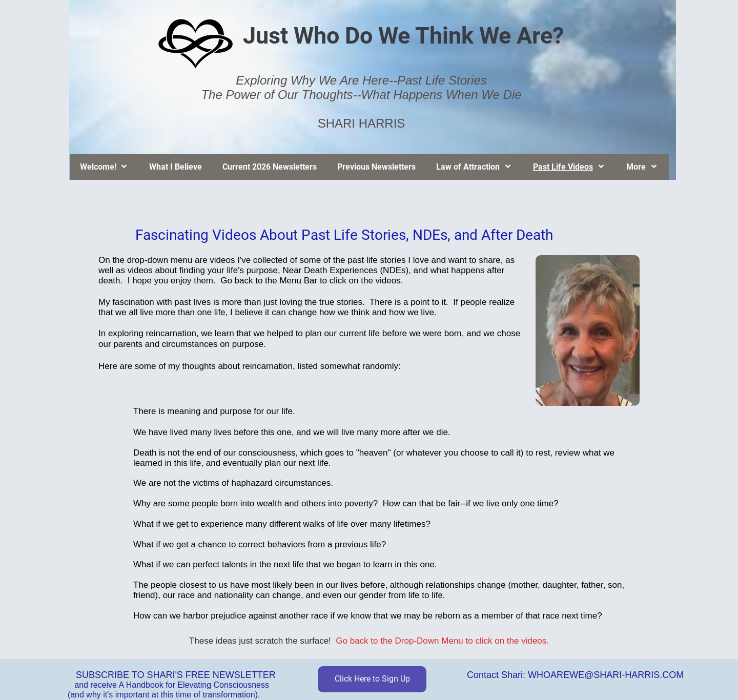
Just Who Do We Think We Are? (403, 36)
